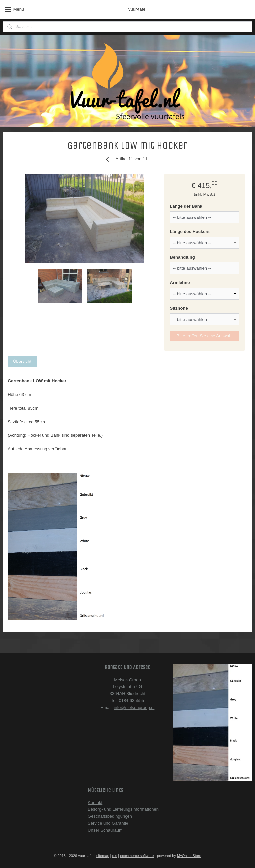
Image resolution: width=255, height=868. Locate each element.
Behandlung (182, 257)
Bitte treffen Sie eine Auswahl (205, 336)
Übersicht (22, 361)
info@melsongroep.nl (134, 708)
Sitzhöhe (179, 308)
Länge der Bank (186, 206)
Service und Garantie (108, 823)
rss (115, 856)
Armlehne (180, 283)
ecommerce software (137, 856)
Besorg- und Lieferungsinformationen (123, 809)
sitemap (103, 856)
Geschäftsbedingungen (110, 816)
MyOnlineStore (189, 856)
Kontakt (95, 803)
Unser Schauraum (105, 830)
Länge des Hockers (189, 232)
